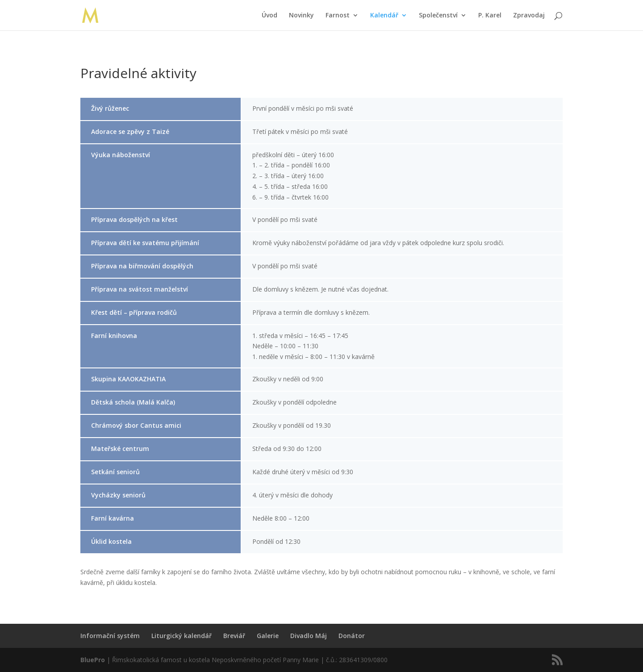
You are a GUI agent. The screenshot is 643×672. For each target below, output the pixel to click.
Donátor (352, 636)
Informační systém (110, 636)
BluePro (93, 660)
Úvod (269, 16)
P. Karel (490, 16)
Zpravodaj (529, 16)
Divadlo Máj (309, 636)
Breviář (234, 636)
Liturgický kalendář (182, 636)
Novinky (301, 16)
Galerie (268, 636)
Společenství (438, 16)
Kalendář (384, 16)
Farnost (338, 16)
